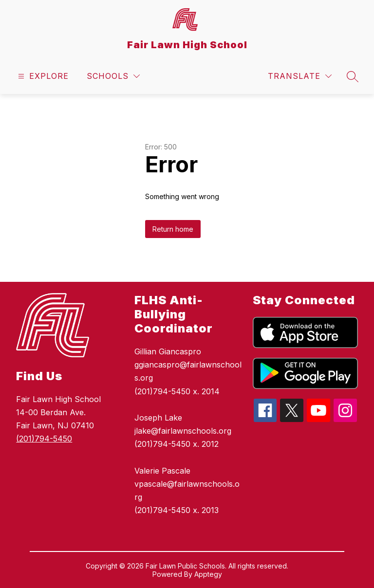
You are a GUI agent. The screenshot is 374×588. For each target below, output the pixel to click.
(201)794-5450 (44, 439)
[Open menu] (42, 76)
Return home (173, 229)
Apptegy (208, 574)
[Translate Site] (300, 76)
